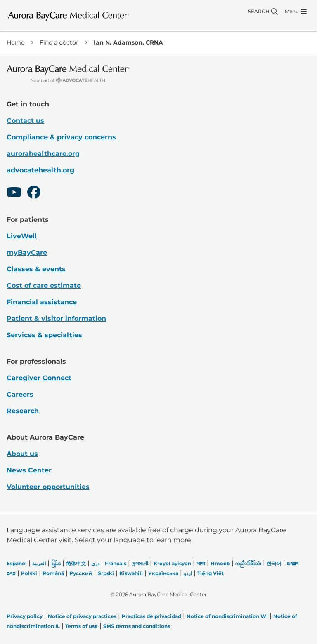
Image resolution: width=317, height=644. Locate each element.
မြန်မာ (56, 563)
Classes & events (36, 269)
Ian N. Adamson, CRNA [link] (128, 42)
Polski (29, 573)
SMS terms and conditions (137, 626)
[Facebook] (34, 193)
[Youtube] (14, 193)
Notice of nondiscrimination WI (227, 616)
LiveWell (22, 236)
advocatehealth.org (40, 170)
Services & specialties (44, 335)
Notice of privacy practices (82, 616)
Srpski (106, 573)
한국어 (274, 563)
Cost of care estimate (44, 286)
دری (95, 563)
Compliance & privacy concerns (61, 137)
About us (22, 454)
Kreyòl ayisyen (172, 563)
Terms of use (82, 626)
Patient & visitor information (56, 318)
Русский (81, 573)
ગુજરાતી (140, 563)
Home (15, 42)
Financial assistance (42, 302)
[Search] (263, 12)
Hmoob (220, 563)
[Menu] (296, 12)
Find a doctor (59, 42)
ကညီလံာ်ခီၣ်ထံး (248, 563)
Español (17, 563)
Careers (20, 394)
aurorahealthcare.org (43, 154)
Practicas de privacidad (151, 616)
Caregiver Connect (39, 378)
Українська (163, 573)
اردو (188, 573)
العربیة (39, 563)
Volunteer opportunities (48, 487)
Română (53, 573)
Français (116, 563)
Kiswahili (131, 573)
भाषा (201, 563)
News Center (29, 470)
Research (23, 411)
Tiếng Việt (211, 573)
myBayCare (27, 253)
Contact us (25, 121)
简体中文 (76, 563)
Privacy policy (25, 616)
